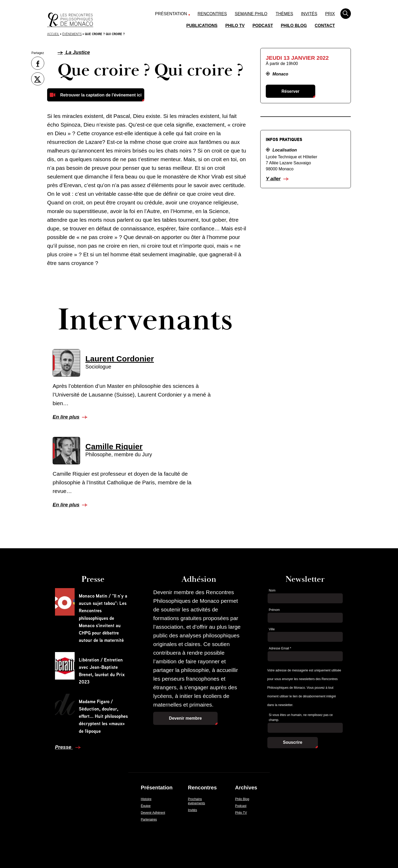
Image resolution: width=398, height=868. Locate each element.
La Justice (74, 52)
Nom (272, 590)
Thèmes (284, 14)
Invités (309, 14)
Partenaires (149, 820)
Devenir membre (185, 718)
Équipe (146, 806)
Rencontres (212, 14)
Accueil (53, 34)
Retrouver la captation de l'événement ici (101, 95)
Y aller (273, 179)
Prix (330, 14)
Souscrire (293, 742)
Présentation (171, 14)
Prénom (274, 610)
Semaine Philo (251, 14)
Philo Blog (294, 26)
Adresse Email (280, 648)
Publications (202, 26)
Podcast (263, 26)
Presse (64, 747)
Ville (272, 629)
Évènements (72, 34)
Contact (325, 26)
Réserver (291, 91)
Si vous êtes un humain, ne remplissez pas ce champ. (301, 717)
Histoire (146, 799)
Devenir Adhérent (153, 813)
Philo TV (235, 26)
